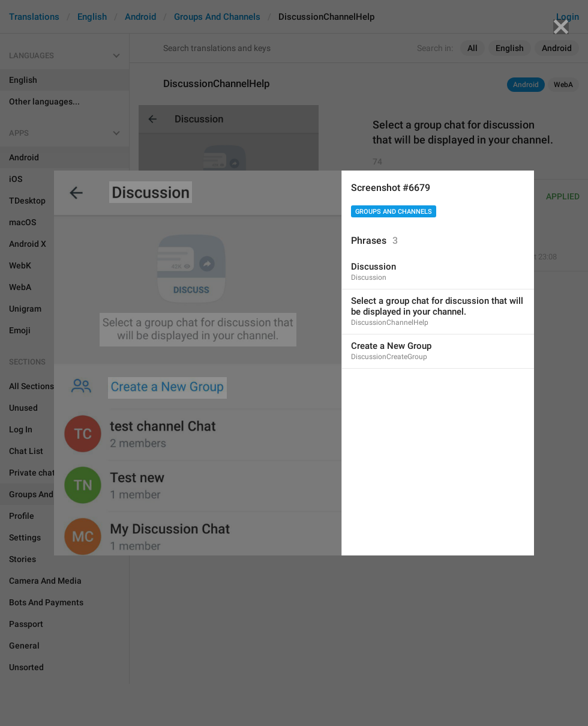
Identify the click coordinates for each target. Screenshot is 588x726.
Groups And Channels (394, 212)
